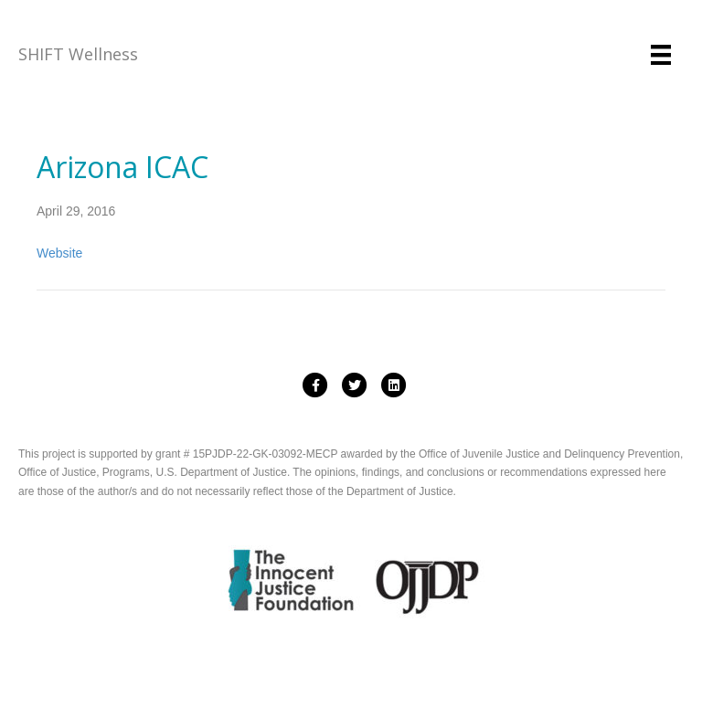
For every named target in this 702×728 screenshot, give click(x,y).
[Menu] (661, 55)
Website (59, 253)
